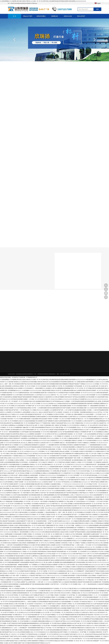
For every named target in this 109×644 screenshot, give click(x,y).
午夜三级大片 (82, 636)
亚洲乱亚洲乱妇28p (54, 632)
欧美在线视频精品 (83, 595)
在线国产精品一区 (66, 599)
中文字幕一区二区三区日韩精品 (53, 612)
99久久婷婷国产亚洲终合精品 (97, 610)
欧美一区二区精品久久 (22, 597)
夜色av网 (24, 599)
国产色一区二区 (82, 617)
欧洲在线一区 (38, 606)
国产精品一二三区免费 (38, 591)
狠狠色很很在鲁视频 (7, 615)
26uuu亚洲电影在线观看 (24, 632)
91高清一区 (48, 599)
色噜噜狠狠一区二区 (68, 610)
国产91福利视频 (9, 617)
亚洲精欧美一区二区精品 (101, 636)
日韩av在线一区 (47, 593)
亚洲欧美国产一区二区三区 (35, 597)
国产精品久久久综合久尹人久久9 (82, 610)
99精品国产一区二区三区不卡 (100, 597)
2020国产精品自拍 (94, 639)
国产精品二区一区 (8, 634)
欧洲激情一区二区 (66, 595)
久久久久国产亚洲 (89, 593)
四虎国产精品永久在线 (76, 599)
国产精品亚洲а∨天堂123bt (92, 615)
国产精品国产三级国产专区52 (10, 636)
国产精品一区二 (74, 595)
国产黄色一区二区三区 (5, 595)
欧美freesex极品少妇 (55, 641)
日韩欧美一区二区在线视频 (57, 597)
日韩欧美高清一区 (100, 632)
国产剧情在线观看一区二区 (47, 623)
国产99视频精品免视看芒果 (69, 615)
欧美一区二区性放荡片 (14, 588)
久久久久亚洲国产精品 (28, 610)
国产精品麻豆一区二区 (16, 621)
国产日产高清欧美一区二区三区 (13, 612)
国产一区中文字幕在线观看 (86, 597)
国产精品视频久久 (25, 625)
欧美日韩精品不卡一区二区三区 (68, 630)
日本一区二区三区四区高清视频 (35, 593)
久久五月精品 (75, 612)
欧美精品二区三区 (41, 625)
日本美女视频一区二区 (23, 604)
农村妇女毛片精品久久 (87, 602)
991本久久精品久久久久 (88, 625)
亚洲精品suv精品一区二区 (78, 593)
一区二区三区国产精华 (25, 639)
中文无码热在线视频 (42, 602)
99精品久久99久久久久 (92, 617)
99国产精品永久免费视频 (60, 623)
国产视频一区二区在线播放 (88, 632)
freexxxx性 (12, 606)
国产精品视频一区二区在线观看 (30, 621)
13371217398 (106, 285)
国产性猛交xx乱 (59, 610)
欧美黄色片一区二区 (16, 608)
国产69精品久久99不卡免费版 (30, 595)
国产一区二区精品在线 (37, 639)
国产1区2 (89, 608)
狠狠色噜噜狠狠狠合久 (7, 610)
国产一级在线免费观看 (30, 628)
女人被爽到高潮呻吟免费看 (50, 608)
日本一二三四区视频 (30, 606)
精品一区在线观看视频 (16, 599)
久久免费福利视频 (41, 599)
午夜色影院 (75, 636)
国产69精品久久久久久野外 (62, 591)
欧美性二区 (78, 602)
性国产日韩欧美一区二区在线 (67, 632)
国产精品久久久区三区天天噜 (65, 636)
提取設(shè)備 (68, 16)
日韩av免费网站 (21, 619)
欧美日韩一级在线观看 (26, 591)
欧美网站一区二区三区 (26, 588)
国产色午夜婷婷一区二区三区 (41, 610)
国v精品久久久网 (13, 604)
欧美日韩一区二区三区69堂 (101, 593)
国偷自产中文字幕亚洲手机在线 (29, 634)
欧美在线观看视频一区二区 (68, 602)
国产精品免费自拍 (81, 615)
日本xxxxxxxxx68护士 (66, 593)
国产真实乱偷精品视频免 (54, 630)
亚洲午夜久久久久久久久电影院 (61, 634)
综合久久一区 (78, 632)
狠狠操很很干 (35, 641)
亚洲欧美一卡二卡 (92, 595)
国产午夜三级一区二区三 (81, 623)
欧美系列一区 (32, 604)
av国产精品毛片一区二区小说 (82, 639)
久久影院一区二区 (18, 610)
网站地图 (89, 380)
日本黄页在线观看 (73, 617)
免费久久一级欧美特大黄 (62, 606)
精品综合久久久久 (45, 632)
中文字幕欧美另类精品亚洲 (31, 643)
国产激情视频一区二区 (72, 641)
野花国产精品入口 (41, 628)
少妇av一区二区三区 (97, 628)
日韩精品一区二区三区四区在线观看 (76, 604)
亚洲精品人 (52, 610)
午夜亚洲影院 (46, 639)
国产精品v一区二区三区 (76, 619)
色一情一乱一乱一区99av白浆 (84, 634)
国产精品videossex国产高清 (98, 634)
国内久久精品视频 (62, 608)
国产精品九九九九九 (5, 599)
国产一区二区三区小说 (43, 615)
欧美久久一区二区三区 (23, 615)
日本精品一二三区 (58, 619)
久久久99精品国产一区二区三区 (45, 634)
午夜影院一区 (57, 595)
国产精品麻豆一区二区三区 (75, 606)
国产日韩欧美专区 (13, 623)
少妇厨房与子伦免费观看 (101, 606)
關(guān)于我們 (28, 16)
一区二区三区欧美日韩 (98, 602)
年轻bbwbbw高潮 (34, 630)
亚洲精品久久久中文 (44, 641)
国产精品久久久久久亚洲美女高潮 (80, 588)
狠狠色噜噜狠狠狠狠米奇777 (47, 588)
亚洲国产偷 (90, 623)
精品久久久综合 (57, 617)
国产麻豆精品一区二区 (49, 591)
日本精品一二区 (102, 621)
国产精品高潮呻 (33, 615)
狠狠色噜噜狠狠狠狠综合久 (33, 623)
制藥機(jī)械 (54, 16)
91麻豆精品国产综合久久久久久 (9, 632)
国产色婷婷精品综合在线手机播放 (12, 591)
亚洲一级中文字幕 (55, 593)
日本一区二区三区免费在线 (70, 628)
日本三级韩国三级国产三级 (17, 643)
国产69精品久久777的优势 (35, 636)
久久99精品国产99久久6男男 (83, 630)
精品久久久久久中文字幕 (27, 612)
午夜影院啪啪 (95, 608)
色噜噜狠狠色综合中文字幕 (97, 599)
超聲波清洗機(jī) (41, 16)
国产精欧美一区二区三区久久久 (49, 636)
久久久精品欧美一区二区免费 (72, 597)
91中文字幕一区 (86, 599)
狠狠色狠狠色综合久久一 (8, 628)
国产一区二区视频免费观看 (29, 617)
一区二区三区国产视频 (57, 628)
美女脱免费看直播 (61, 625)
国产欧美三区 (89, 604)
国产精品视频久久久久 (39, 612)
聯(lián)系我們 (81, 16)
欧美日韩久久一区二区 (42, 604)
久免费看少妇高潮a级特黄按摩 (19, 593)
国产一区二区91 (70, 639)
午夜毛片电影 (72, 634)
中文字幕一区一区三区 (80, 608)
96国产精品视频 (22, 623)
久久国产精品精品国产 (98, 604)
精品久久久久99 (95, 630)
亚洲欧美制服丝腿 (93, 588)
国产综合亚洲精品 (46, 597)
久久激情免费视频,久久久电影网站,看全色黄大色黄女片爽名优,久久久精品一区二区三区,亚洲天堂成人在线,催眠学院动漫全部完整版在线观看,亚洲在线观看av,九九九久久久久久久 (43, 1)
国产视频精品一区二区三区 (56, 615)
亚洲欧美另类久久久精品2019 (84, 628)
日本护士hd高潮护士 (23, 636)
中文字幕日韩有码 (18, 617)
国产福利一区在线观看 (51, 625)
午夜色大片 (63, 641)
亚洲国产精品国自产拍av (11, 641)
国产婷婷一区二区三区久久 (9, 597)
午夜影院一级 (13, 619)
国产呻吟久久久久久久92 (67, 621)
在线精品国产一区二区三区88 (100, 641)
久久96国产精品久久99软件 (25, 641)
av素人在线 (101, 617)
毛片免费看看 (85, 619)
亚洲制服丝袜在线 (20, 606)
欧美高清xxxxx (70, 623)
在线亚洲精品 (65, 617)
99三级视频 (33, 625)
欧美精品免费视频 (54, 639)
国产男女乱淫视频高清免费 (96, 619)
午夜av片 (96, 625)
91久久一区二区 (17, 634)
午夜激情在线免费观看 (85, 591)
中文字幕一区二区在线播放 (13, 639)
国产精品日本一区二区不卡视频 (46, 595)
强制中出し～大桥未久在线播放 (28, 602)
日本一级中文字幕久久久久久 (46, 619)
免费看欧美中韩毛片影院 (14, 625)
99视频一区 (6, 623)
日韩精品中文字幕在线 (99, 623)
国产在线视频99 (94, 621)
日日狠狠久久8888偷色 (23, 630)
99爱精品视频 (41, 621)
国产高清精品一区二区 (17, 595)
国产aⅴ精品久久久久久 (92, 612)
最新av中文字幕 (36, 588)
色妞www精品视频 (56, 599)
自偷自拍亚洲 (62, 639)
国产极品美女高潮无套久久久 (54, 602)
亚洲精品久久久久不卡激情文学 (53, 621)
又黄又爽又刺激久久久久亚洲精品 (44, 617)
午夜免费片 (64, 604)
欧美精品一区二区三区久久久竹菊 (63, 588)
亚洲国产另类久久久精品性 (54, 604)
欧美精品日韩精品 (31, 599)
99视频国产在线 (70, 608)
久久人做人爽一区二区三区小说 (35, 608)
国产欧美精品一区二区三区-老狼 (81, 621)
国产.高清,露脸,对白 (74, 591)
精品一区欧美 (66, 619)
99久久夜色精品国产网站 (88, 606)
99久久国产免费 (13, 630)
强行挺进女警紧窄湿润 (15, 602)
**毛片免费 (25, 608)
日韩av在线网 (78, 625)
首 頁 (14, 16)
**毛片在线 (48, 628)
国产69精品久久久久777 (44, 643)
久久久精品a (82, 612)
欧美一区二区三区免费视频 (97, 591)
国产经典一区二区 (43, 630)
